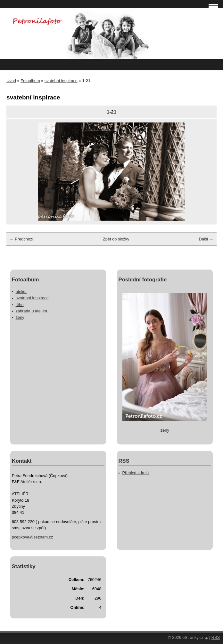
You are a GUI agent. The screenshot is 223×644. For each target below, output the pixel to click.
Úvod (11, 81)
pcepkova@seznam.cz (33, 537)
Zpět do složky (116, 239)
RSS (216, 637)
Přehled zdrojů (136, 473)
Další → (206, 239)
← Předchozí (21, 239)
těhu (20, 305)
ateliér (21, 291)
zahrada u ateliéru (32, 311)
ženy (20, 317)
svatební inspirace (61, 81)
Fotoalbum (30, 81)
